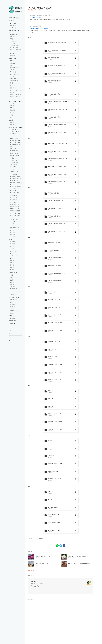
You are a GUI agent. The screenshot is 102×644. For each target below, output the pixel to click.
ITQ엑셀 (13, 169)
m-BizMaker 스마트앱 (15, 292)
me (11, 115)
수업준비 (13, 28)
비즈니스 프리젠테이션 (15, 51)
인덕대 (12, 244)
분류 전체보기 (14, 18)
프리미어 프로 (14, 256)
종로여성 (13, 72)
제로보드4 (13, 313)
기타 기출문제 (14, 198)
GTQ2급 (13, 224)
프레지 (12, 287)
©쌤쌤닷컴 (31, 643)
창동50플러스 (14, 68)
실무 (11, 278)
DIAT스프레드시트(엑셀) (16, 184)
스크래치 (13, 295)
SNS (12, 61)
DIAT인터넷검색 (15, 193)
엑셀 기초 (13, 149)
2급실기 (12, 237)
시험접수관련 (13, 88)
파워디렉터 (13, 54)
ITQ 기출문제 (14, 158)
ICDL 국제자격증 (15, 211)
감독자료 (12, 324)
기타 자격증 (13, 195)
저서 (12, 117)
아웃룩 (12, 269)
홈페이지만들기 (14, 298)
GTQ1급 (12, 221)
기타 (11, 275)
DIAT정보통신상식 (15, 178)
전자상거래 (13, 200)
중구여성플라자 (14, 74)
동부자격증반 (14, 81)
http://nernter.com (34, 49)
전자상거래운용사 (15, 204)
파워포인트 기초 (15, 151)
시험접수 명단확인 (15, 95)
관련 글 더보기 (32, 614)
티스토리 (13, 306)
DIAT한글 (13, 190)
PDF (12, 253)
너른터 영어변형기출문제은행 (39, 51)
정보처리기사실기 (15, 209)
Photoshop (14, 251)
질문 (11, 120)
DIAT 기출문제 (14, 174)
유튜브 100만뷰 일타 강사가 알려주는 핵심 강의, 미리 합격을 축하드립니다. (50, 42)
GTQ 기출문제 (14, 219)
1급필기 (12, 230)
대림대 (12, 242)
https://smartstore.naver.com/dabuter (39, 38)
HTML (12, 309)
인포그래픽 (13, 56)
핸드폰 (12, 63)
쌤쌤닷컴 (33, 625)
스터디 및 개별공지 (15, 101)
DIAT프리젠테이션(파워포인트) (16, 187)
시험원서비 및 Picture (15, 98)
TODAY (11, 21)
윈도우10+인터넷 (15, 153)
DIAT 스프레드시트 (15, 143)
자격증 (11, 316)
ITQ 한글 (13, 129)
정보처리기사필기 (15, 206)
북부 (12, 83)
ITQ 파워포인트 (14, 132)
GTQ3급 (12, 226)
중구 (12, 103)
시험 (12, 92)
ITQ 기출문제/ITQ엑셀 (33, 10)
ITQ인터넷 (13, 165)
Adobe (12, 249)
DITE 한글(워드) (14, 138)
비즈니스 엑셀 (14, 48)
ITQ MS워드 (13, 136)
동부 (12, 106)
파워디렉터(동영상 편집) (15, 146)
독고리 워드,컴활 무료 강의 (38, 40)
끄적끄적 (12, 321)
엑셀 (12, 37)
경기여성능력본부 (15, 85)
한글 (12, 39)
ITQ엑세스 (13, 160)
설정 (10, 340)
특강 (12, 65)
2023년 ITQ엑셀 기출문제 (40, 8)
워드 (12, 267)
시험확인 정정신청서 (16, 90)
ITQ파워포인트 (14, 45)
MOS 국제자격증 (15, 213)
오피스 (12, 258)
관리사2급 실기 (14, 202)
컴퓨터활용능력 (14, 228)
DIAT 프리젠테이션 (15, 140)
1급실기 (12, 232)
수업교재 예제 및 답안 (14, 31)
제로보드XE (13, 300)
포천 (12, 76)
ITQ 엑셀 (13, 41)
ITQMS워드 (14, 171)
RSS (10, 338)
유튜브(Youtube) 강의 (15, 127)
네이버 (12, 304)
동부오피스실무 (14, 79)
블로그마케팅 (14, 302)
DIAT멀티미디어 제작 (16, 176)
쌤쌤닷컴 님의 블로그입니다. (37, 627)
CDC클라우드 (13, 272)
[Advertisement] (61, 24)
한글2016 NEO (14, 155)
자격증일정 (13, 318)
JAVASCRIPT (14, 311)
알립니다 (12, 23)
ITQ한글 (12, 43)
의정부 (12, 110)
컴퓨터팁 (13, 26)
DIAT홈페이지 (14, 181)
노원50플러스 (14, 70)
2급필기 (12, 235)
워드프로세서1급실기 (15, 216)
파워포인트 (13, 34)
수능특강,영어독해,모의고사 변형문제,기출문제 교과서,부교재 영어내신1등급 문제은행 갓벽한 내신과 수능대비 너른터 (59, 54)
